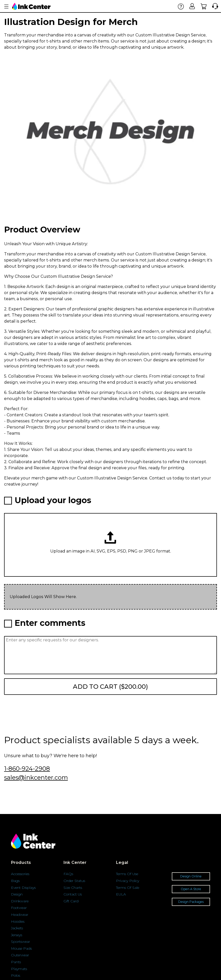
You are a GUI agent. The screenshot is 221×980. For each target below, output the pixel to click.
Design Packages (191, 902)
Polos (16, 975)
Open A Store (191, 889)
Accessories (20, 874)
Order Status (74, 881)
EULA (121, 894)
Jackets (17, 928)
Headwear (20, 915)
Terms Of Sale (128, 888)
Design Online (191, 876)
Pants (16, 962)
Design (17, 894)
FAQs (68, 874)
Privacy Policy (128, 881)
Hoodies (18, 921)
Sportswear (21, 942)
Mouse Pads (21, 948)
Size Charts (73, 888)
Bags (15, 881)
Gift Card (71, 901)
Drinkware (20, 901)
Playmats (19, 969)
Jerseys (17, 935)
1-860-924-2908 (27, 769)
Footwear (19, 908)
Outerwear (20, 955)
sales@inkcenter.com (36, 777)
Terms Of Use (127, 874)
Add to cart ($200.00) (110, 687)
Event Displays (23, 888)
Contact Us (73, 894)
